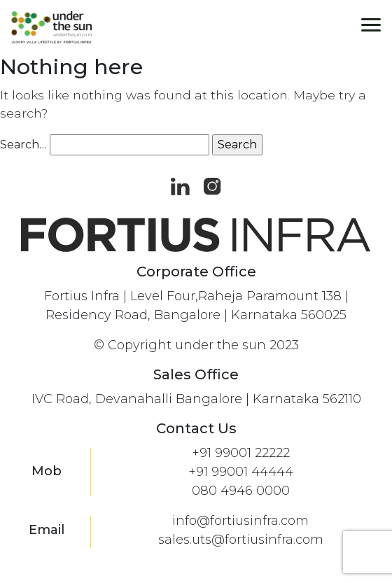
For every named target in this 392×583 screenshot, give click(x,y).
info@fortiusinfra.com (240, 521)
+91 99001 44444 (241, 472)
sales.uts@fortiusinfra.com (241, 540)
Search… (23, 145)
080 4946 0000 (241, 491)
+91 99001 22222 (241, 453)
